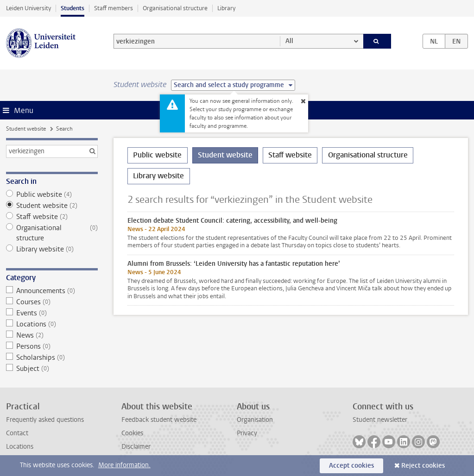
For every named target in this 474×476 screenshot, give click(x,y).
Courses (52, 302)
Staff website (52, 217)
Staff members (114, 8)
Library (226, 8)
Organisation (255, 420)
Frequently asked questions (45, 420)
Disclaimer (136, 447)
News (52, 335)
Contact (17, 433)
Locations (52, 324)
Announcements (52, 291)
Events (52, 313)
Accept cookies (351, 466)
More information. (124, 465)
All (289, 41)
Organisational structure (175, 8)
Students (73, 8)
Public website (52, 194)
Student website (26, 129)
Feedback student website (159, 420)
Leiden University (28, 8)
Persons (52, 346)
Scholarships (52, 357)
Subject (52, 369)
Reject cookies (423, 466)
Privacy (247, 433)
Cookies (132, 433)
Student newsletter (380, 420)
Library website (52, 249)
